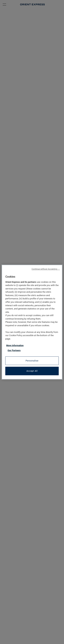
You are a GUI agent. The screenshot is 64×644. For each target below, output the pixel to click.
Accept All (32, 371)
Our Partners (14, 350)
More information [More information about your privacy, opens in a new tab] (15, 345)
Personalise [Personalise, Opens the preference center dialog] (32, 361)
